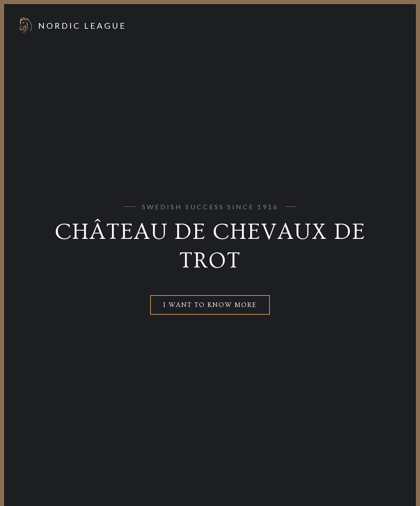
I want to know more (210, 305)
